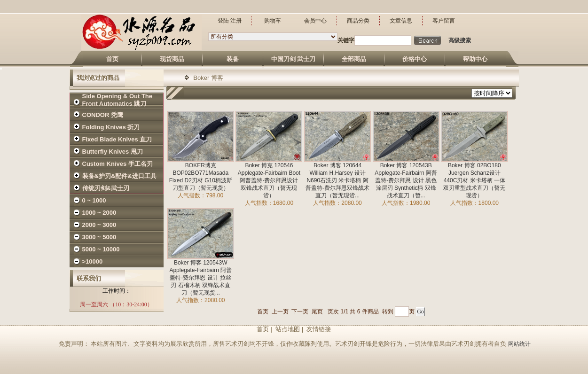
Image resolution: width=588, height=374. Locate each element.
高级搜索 (460, 40)
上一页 (280, 312)
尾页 (317, 312)
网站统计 (519, 344)
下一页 (300, 312)
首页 (263, 312)
